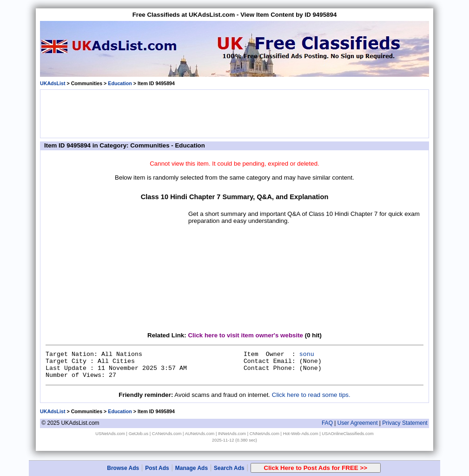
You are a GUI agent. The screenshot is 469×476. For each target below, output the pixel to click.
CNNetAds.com (264, 434)
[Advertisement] (235, 113)
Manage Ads (192, 468)
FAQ (327, 423)
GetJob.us (139, 434)
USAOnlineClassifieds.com (347, 434)
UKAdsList (53, 83)
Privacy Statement (405, 423)
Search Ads (229, 468)
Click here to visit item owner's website (245, 335)
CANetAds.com (167, 434)
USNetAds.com (110, 434)
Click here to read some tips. (311, 395)
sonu (307, 354)
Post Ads (157, 468)
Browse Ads (123, 468)
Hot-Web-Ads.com (301, 434)
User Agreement (358, 423)
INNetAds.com (232, 434)
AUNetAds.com (200, 434)
